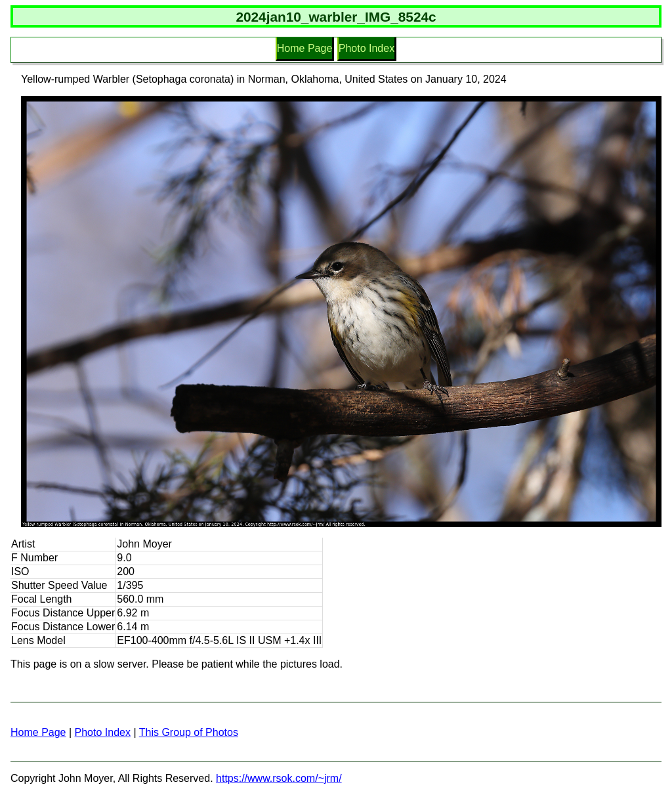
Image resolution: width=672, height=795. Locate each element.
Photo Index (367, 48)
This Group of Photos (189, 732)
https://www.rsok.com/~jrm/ (279, 778)
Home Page (305, 48)
